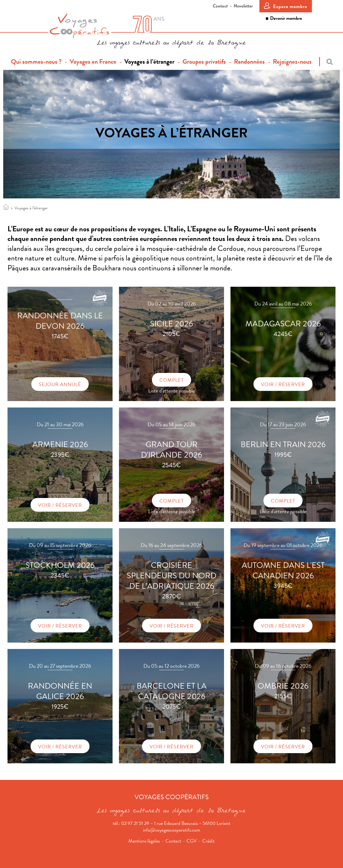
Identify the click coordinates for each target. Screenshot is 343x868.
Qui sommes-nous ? (38, 62)
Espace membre (290, 6)
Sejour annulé (60, 384)
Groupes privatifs (204, 62)
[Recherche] (326, 62)
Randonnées (249, 62)
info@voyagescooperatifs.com (171, 830)
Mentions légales (144, 841)
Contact (220, 6)
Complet (172, 380)
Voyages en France (93, 62)
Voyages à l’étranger (149, 62)
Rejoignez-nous (292, 62)
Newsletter (243, 6)
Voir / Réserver (283, 384)
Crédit (208, 841)
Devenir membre (286, 18)
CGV (192, 841)
